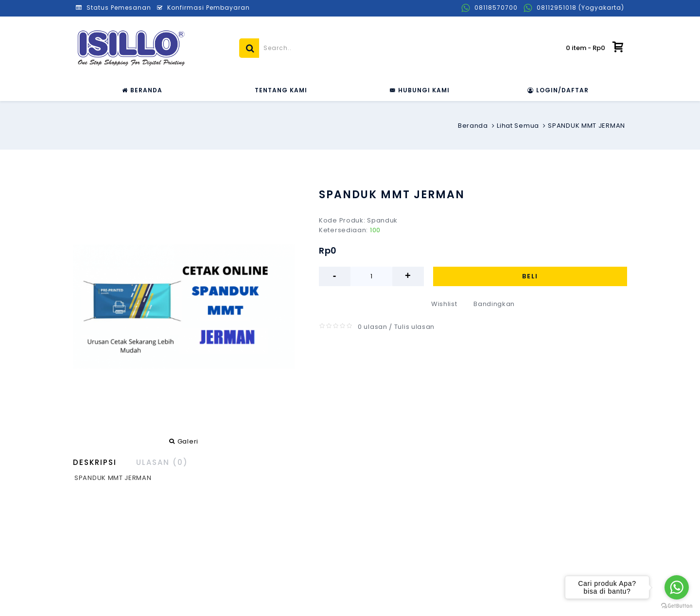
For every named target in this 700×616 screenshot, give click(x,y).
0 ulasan (373, 327)
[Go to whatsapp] (677, 587)
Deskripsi (95, 462)
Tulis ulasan (414, 327)
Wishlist (444, 304)
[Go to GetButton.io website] (677, 606)
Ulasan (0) (162, 462)
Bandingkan (494, 304)
